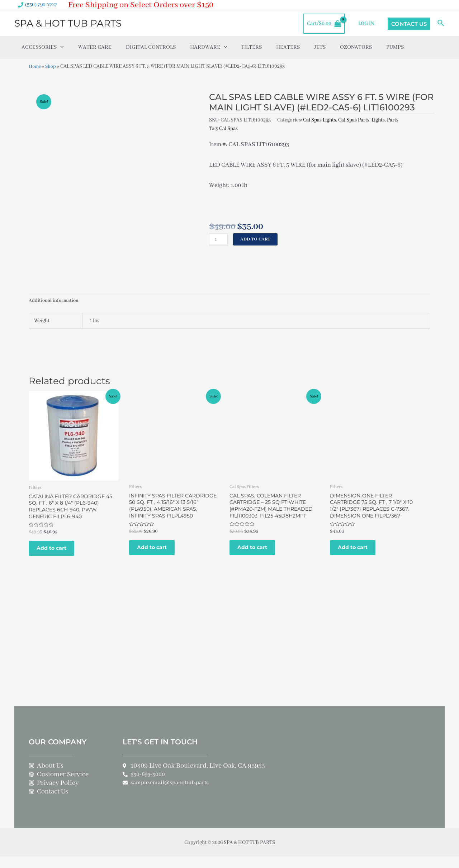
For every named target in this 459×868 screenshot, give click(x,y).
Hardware (209, 47)
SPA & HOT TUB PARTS (68, 23)
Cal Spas (228, 129)
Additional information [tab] (54, 301)
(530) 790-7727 (41, 5)
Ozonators (356, 47)
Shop (52, 66)
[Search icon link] (441, 24)
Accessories (43, 47)
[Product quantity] (219, 240)
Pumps (395, 47)
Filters (252, 47)
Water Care (95, 47)
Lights (378, 120)
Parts (393, 120)
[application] (60, 47)
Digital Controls (151, 47)
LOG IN (367, 24)
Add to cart (257, 239)
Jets (320, 47)
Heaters (288, 47)
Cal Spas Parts (354, 120)
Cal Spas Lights (320, 120)
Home (36, 66)
